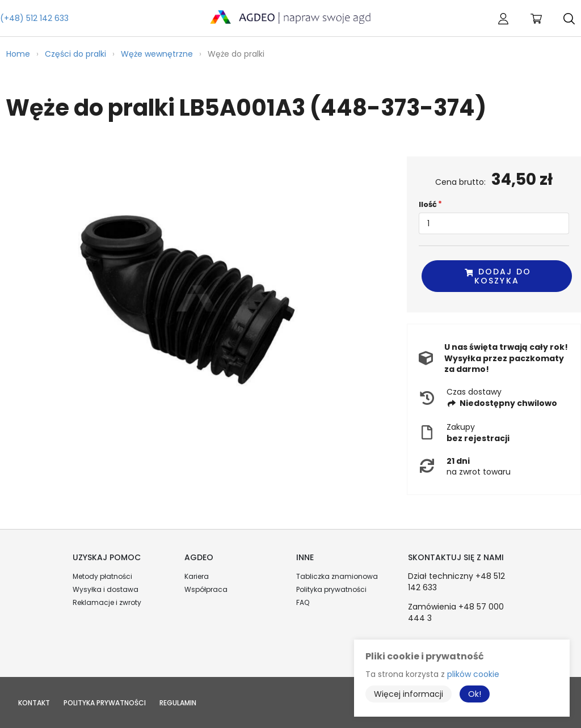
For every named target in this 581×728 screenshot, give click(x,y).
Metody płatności (102, 576)
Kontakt (34, 703)
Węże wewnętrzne (157, 54)
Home (18, 54)
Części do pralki (75, 54)
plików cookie (473, 674)
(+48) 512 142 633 (34, 18)
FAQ (303, 602)
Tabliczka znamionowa (337, 576)
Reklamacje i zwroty (107, 602)
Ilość (428, 204)
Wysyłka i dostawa (106, 589)
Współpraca (206, 589)
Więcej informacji (409, 694)
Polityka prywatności (331, 589)
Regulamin (178, 703)
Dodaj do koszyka (497, 276)
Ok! (475, 694)
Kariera (197, 576)
